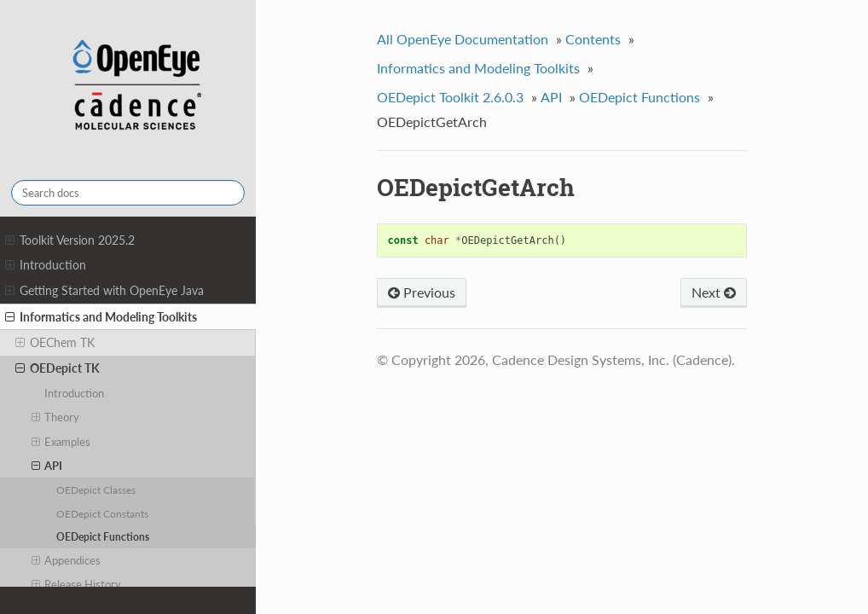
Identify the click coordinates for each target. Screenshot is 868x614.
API (47, 466)
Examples (61, 442)
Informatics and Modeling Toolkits (101, 317)
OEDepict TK (58, 368)
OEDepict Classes (96, 489)
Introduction (46, 265)
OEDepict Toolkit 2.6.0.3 (450, 97)
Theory (56, 417)
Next (714, 292)
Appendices (67, 560)
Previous (422, 292)
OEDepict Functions (103, 536)
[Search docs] (128, 193)
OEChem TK (55, 343)
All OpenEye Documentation (463, 39)
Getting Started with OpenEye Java (104, 291)
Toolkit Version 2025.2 (70, 240)
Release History (77, 584)
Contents (593, 39)
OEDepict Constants (102, 513)
